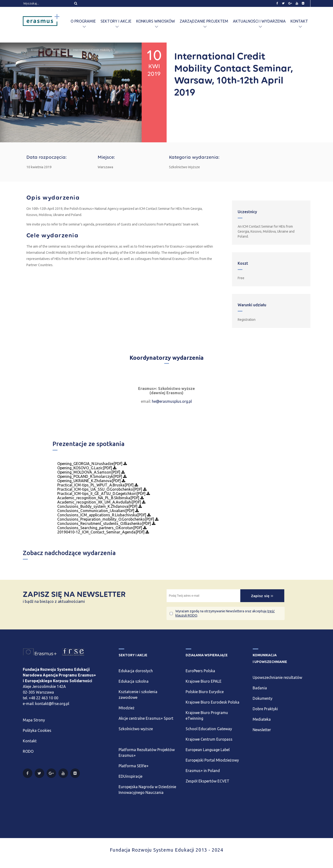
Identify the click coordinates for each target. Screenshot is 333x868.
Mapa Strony (34, 720)
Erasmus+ (38, 50)
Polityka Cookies (37, 730)
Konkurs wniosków (156, 21)
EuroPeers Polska (200, 671)
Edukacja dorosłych (136, 671)
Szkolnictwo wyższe (136, 729)
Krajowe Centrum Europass (209, 739)
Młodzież (127, 708)
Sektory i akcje (116, 21)
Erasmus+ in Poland (203, 771)
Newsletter (262, 730)
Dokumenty (263, 698)
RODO (28, 751)
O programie (83, 21)
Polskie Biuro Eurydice (205, 692)
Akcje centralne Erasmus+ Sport (146, 718)
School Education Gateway (209, 729)
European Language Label (208, 750)
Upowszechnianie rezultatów (277, 677)
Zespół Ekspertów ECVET (208, 781)
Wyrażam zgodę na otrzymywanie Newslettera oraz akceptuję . (225, 613)
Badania (260, 688)
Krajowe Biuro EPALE (204, 681)
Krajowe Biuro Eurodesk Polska (212, 702)
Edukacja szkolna (134, 681)
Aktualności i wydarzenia (259, 21)
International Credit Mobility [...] (94, 50)
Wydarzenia (58, 50)
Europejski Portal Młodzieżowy (212, 760)
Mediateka (262, 719)
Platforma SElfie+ (134, 766)
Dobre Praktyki (265, 709)
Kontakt (299, 21)
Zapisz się (262, 596)
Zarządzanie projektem (204, 21)
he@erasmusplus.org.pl (172, 401)
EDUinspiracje (130, 776)
